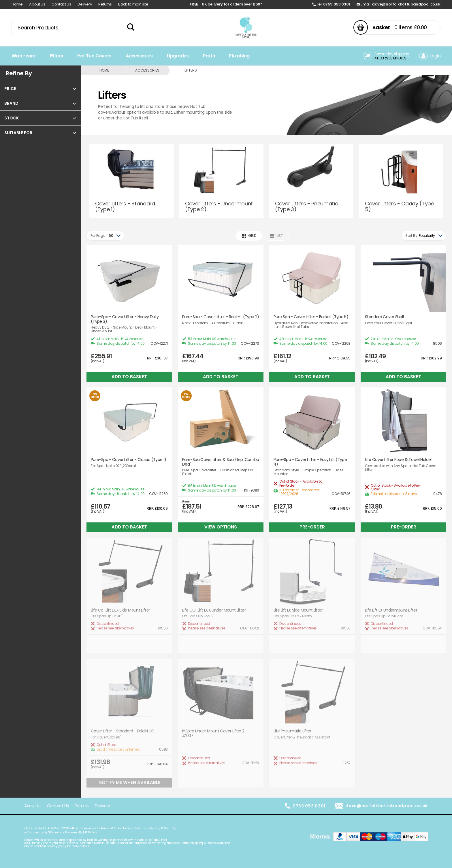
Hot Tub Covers (94, 56)
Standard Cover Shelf (385, 317)
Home (17, 4)
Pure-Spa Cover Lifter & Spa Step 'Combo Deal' (221, 462)
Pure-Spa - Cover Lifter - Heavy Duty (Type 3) (125, 319)
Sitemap (140, 828)
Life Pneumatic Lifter (292, 731)
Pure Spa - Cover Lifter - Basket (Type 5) (311, 317)
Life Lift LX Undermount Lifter (391, 610)
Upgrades (178, 56)
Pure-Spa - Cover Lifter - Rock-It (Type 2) (221, 317)
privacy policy (56, 846)
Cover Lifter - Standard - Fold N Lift (123, 731)
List (276, 236)
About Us (37, 4)
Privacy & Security (163, 828)
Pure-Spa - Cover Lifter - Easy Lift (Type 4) (310, 462)
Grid (249, 236)
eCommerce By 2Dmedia (43, 832)
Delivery (85, 4)
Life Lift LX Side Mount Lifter (298, 610)
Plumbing (239, 56)
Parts (209, 56)
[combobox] (105, 236)
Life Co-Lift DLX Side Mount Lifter (120, 610)
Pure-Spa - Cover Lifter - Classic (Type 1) (129, 460)
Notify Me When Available (129, 782)
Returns (105, 4)
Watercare (23, 56)
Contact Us (61, 4)
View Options (221, 527)
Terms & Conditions (116, 828)
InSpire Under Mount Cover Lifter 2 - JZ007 (215, 733)
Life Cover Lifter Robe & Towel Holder (399, 460)
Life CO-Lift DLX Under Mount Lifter (214, 610)
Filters (56, 56)
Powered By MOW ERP (81, 832)
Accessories (139, 56)
